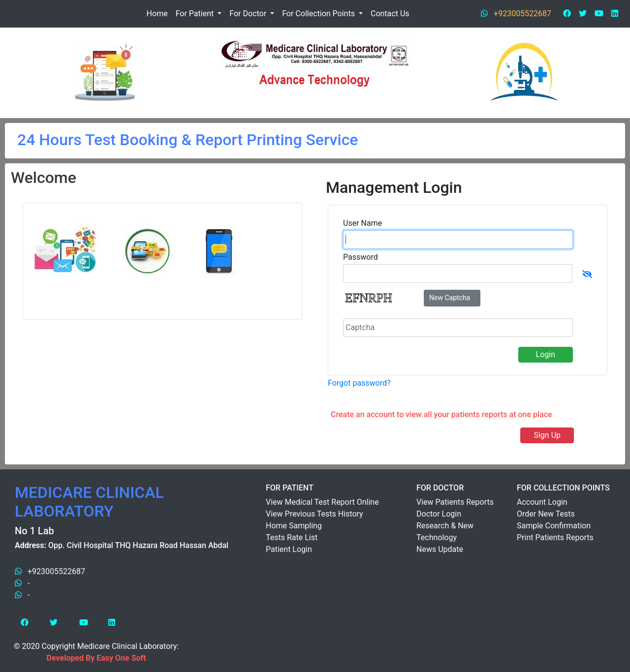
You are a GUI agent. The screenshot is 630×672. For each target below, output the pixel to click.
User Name (362, 223)
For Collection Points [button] (319, 14)
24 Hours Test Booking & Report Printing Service (188, 140)
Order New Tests (546, 514)
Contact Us (390, 14)
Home (157, 14)
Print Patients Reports (555, 537)
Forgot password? (359, 383)
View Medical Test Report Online (322, 502)
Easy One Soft (121, 658)
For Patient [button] (196, 14)
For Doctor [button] (249, 14)
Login (546, 354)
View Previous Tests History (315, 514)
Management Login (394, 187)
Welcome (44, 178)
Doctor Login (439, 514)
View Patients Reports (455, 502)
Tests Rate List (292, 537)
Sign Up (547, 435)
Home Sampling (294, 526)
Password (361, 257)
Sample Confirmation (554, 526)
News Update (440, 549)
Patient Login (289, 549)
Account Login (542, 502)
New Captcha (450, 298)
